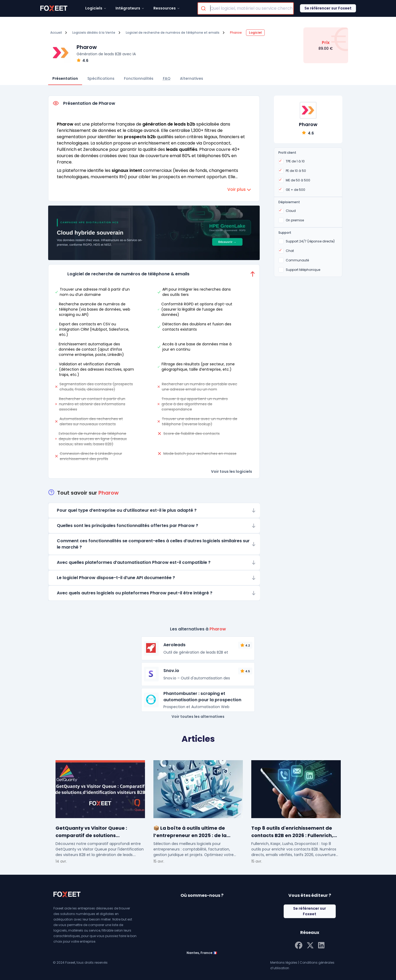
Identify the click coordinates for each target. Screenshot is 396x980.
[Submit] (204, 8)
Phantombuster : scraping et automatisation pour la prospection (202, 697)
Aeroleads (174, 645)
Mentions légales (284, 962)
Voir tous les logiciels (232, 471)
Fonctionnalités (139, 78)
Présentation (65, 78)
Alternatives (192, 78)
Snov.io (171, 671)
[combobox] (246, 8)
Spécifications (101, 78)
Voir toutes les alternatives (198, 717)
